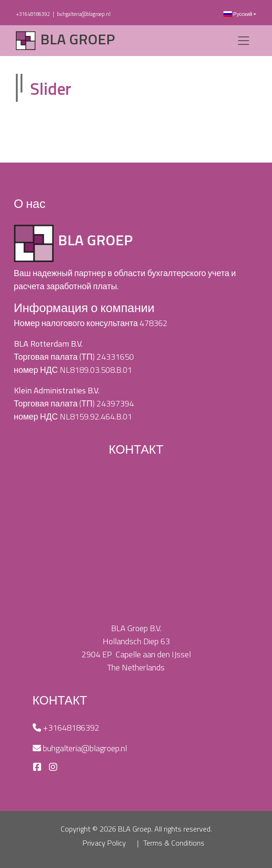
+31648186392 (33, 14)
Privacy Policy (104, 843)
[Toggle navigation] (244, 41)
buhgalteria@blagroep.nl (84, 14)
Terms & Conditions (174, 843)
